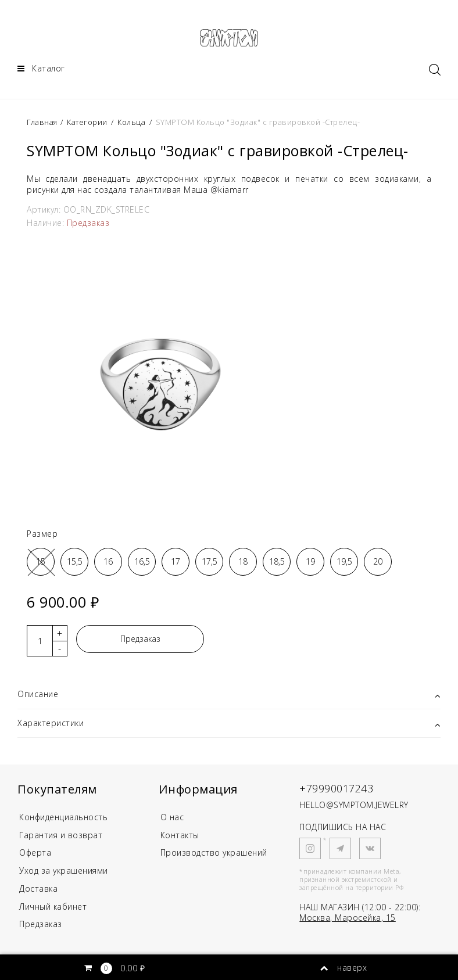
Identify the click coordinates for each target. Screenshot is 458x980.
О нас (172, 817)
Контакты (180, 835)
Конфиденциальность (64, 817)
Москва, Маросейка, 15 (348, 918)
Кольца (131, 122)
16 (108, 561)
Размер (42, 534)
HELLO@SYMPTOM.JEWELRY (354, 805)
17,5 (210, 561)
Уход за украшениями (64, 870)
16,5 (142, 561)
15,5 (75, 561)
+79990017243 (336, 788)
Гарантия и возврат (61, 835)
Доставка (38, 889)
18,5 (277, 561)
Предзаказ (140, 639)
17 (176, 561)
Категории (87, 122)
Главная (43, 122)
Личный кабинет (53, 907)
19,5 (344, 561)
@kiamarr (230, 190)
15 (41, 561)
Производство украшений (214, 853)
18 (243, 561)
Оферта (36, 853)
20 (378, 561)
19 (310, 561)
